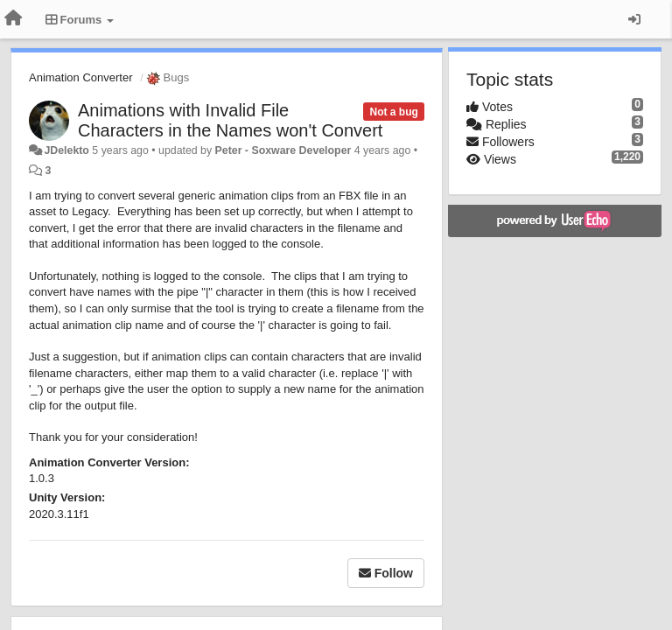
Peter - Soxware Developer (283, 150)
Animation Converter (81, 77)
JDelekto (66, 150)
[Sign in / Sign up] (634, 19)
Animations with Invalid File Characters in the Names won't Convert (230, 120)
